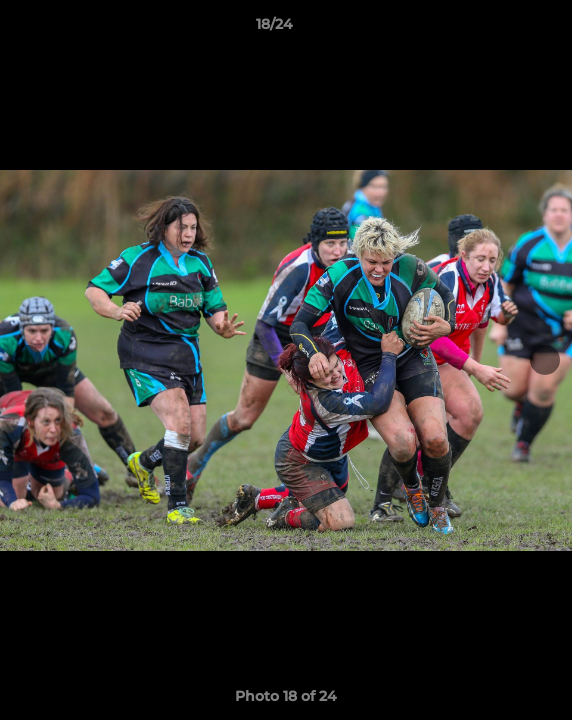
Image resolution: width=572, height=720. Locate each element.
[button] (500, 29)
